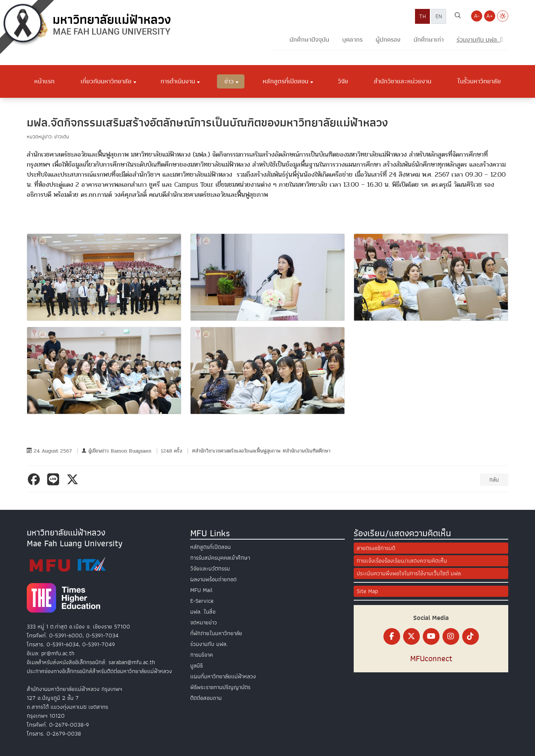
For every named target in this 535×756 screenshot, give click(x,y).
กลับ (494, 480)
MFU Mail (201, 590)
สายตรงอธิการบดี (376, 548)
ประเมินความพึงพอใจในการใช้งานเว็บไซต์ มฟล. (409, 573)
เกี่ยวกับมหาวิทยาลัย (106, 81)
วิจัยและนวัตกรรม (210, 569)
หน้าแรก (44, 81)
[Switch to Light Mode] (503, 16)
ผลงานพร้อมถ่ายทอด (213, 579)
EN (439, 16)
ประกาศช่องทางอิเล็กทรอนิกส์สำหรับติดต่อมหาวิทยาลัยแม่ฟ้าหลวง (99, 671)
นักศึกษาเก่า (429, 40)
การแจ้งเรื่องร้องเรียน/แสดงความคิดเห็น (402, 561)
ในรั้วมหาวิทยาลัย (479, 81)
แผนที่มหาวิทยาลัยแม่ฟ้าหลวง (223, 676)
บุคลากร (352, 40)
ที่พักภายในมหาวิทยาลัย (216, 633)
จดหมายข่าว (204, 623)
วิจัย (343, 81)
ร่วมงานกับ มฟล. (209, 644)
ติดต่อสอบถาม (206, 698)
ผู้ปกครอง (388, 40)
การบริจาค (202, 655)
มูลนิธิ (197, 666)
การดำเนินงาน (178, 81)
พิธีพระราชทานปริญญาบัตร (220, 687)
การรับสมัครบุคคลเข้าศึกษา (220, 558)
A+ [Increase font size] (490, 16)
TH (422, 16)
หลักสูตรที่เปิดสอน (286, 81)
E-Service (202, 601)
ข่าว (229, 81)
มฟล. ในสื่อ (203, 612)
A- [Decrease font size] (477, 16)
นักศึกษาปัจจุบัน (309, 40)
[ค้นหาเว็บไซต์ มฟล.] (458, 16)
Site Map (367, 591)
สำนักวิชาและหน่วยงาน (403, 81)
